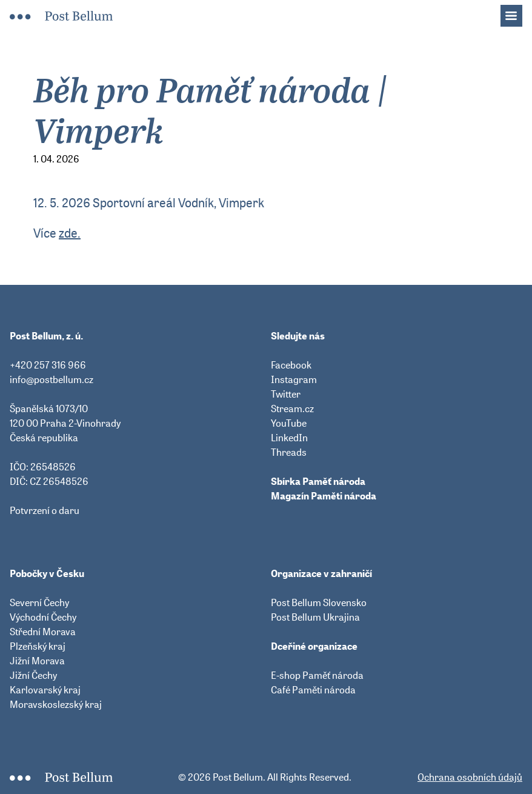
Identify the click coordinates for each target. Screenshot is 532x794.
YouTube (289, 423)
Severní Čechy (39, 602)
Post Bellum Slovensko (319, 602)
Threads (289, 452)
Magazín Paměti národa (324, 496)
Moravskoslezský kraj (56, 704)
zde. (70, 233)
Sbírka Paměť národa (318, 481)
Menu (517, 12)
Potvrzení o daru (45, 510)
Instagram (294, 379)
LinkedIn (289, 438)
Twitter (286, 394)
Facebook (291, 365)
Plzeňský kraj (38, 646)
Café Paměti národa (313, 690)
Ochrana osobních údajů (470, 777)
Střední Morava (43, 632)
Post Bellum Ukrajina (315, 617)
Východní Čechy (43, 617)
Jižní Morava (37, 661)
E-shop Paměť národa (317, 675)
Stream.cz (292, 409)
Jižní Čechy (33, 675)
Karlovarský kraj (45, 690)
